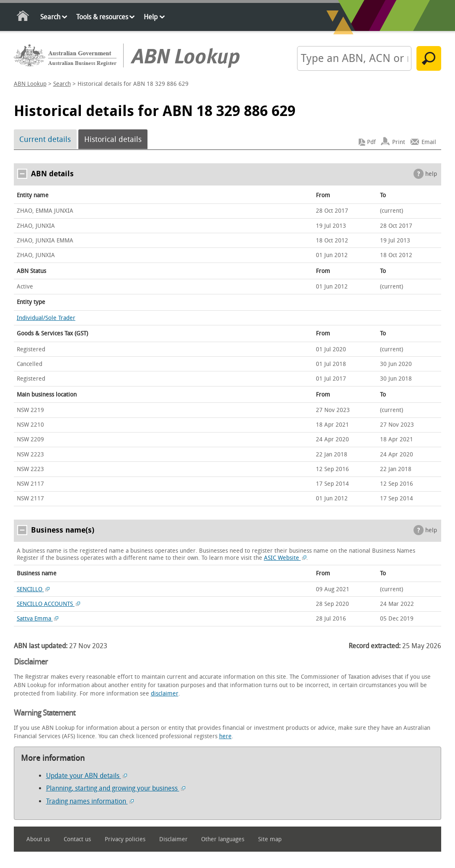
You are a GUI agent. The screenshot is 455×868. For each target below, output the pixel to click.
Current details (45, 139)
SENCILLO (33, 589)
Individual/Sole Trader (46, 318)
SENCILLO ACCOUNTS (49, 604)
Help (151, 17)
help (431, 174)
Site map (270, 839)
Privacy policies (125, 839)
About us (38, 839)
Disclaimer (173, 839)
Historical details (113, 139)
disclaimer (165, 694)
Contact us (77, 839)
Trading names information (90, 801)
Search (50, 17)
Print (399, 142)
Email (429, 142)
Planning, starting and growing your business (116, 788)
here (225, 736)
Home (23, 17)
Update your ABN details (87, 776)
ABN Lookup (30, 84)
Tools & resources (102, 17)
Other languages (223, 839)
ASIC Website (285, 558)
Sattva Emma (38, 619)
